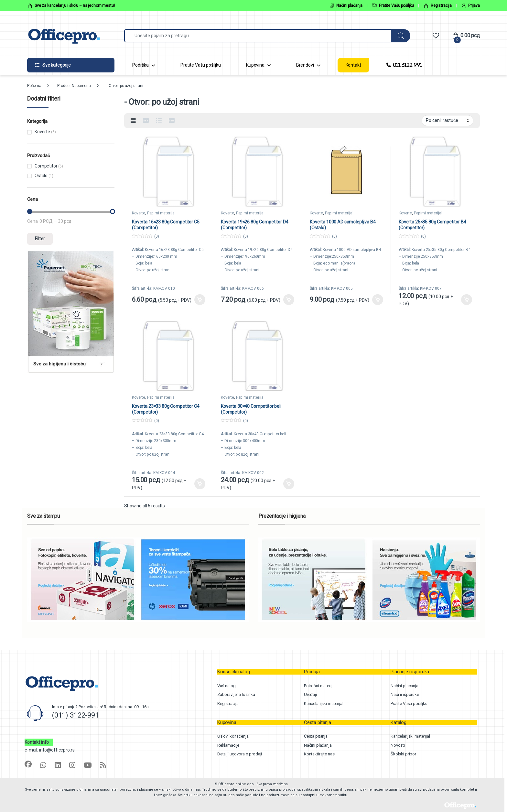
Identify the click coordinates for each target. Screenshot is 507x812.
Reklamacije (228, 745)
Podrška (140, 65)
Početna (34, 86)
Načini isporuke (405, 694)
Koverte (139, 213)
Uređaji (310, 694)
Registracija (437, 6)
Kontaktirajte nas (319, 754)
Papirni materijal (161, 213)
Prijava (470, 6)
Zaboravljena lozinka (236, 694)
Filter (40, 239)
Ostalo (41, 176)
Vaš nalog (227, 686)
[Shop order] (448, 121)
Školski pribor (403, 754)
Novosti (398, 745)
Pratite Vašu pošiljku (393, 6)
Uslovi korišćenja (233, 736)
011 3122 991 (404, 65)
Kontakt (353, 65)
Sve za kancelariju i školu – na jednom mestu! (71, 6)
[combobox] (258, 36)
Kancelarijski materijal (324, 704)
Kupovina (255, 65)
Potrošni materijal (320, 686)
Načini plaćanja (346, 6)
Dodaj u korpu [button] (200, 300)
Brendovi (305, 65)
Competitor (46, 166)
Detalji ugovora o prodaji (240, 754)
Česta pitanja (316, 736)
